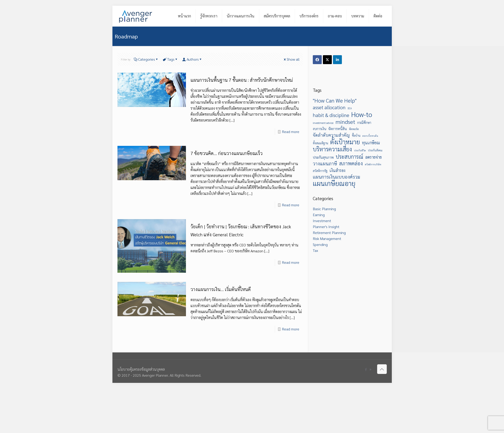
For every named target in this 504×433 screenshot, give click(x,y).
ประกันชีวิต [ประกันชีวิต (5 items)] (360, 150)
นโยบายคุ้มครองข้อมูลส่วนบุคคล (141, 369)
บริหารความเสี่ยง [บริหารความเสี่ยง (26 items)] (332, 149)
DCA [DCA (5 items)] (350, 108)
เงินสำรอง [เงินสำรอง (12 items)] (337, 170)
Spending (320, 244)
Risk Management (327, 238)
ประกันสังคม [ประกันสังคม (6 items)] (375, 150)
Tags (170, 59)
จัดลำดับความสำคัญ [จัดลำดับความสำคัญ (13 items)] (331, 135)
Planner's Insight (326, 227)
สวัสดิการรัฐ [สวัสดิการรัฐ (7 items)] (320, 171)
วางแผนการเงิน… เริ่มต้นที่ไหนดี (221, 289)
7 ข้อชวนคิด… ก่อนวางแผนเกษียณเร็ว (227, 153)
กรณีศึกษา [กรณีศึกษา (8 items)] (364, 123)
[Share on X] (327, 60)
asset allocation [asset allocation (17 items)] (329, 107)
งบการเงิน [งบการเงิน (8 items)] (320, 129)
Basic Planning (324, 209)
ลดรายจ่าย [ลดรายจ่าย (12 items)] (373, 157)
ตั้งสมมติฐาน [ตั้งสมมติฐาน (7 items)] (320, 143)
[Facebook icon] (366, 369)
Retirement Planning (329, 233)
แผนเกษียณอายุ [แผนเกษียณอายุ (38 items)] (334, 183)
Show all (291, 59)
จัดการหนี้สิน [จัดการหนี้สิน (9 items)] (338, 129)
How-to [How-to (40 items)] (362, 114)
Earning (319, 215)
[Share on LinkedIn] (337, 60)
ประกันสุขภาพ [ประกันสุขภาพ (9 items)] (323, 157)
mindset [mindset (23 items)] (345, 122)
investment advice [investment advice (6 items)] (323, 123)
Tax (315, 250)
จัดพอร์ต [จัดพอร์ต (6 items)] (354, 129)
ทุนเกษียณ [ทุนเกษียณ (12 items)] (371, 143)
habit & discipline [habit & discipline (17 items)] (331, 115)
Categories (146, 59)
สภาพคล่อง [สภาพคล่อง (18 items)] (351, 163)
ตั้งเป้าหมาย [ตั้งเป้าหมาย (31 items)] (345, 142)
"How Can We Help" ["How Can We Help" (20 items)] (335, 101)
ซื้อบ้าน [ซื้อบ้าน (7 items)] (356, 135)
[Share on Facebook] (317, 60)
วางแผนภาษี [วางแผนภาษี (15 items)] (325, 163)
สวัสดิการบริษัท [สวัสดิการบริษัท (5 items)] (373, 164)
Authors (192, 59)
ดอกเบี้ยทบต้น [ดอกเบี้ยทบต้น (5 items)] (370, 136)
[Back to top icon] (382, 369)
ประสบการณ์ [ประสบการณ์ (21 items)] (349, 156)
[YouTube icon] (371, 369)
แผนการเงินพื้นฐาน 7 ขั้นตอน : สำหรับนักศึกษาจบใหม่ (242, 80)
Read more (291, 132)
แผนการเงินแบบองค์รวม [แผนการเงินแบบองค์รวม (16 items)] (336, 177)
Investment (322, 221)
